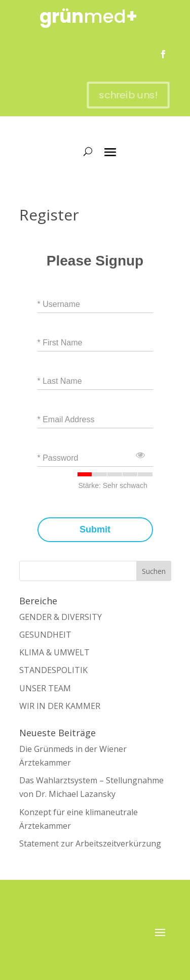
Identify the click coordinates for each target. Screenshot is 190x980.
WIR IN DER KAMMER (60, 706)
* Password (58, 458)
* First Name (60, 343)
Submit (95, 530)
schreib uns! (126, 95)
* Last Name (60, 381)
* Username (59, 304)
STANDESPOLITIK (53, 670)
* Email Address (66, 419)
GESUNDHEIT (45, 635)
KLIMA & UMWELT (54, 652)
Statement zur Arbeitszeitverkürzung (90, 843)
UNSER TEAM (45, 688)
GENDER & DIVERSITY (61, 617)
